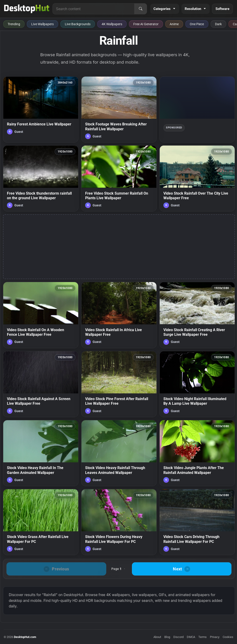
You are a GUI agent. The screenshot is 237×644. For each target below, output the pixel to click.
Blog (167, 637)
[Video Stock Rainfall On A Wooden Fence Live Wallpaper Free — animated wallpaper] (41, 315)
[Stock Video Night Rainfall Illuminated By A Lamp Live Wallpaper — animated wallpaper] (197, 384)
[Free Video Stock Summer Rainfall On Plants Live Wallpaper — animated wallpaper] (119, 178)
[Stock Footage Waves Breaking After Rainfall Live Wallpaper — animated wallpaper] (119, 109)
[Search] (140, 9)
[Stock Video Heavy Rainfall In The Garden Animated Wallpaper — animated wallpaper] (41, 453)
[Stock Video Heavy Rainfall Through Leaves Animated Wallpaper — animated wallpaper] (119, 453)
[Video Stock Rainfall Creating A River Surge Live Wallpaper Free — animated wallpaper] (197, 315)
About (157, 637)
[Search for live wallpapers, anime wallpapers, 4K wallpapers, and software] (94, 9)
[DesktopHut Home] (27, 9)
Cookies (228, 637)
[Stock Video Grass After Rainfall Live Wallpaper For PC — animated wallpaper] (41, 522)
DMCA (191, 637)
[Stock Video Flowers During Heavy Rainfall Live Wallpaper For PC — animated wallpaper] (119, 522)
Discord (178, 637)
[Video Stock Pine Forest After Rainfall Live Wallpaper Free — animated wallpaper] (119, 384)
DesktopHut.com (25, 637)
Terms (203, 637)
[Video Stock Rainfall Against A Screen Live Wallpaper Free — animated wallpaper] (41, 384)
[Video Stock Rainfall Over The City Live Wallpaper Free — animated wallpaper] (197, 178)
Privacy (215, 637)
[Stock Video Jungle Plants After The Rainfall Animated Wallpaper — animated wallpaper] (197, 453)
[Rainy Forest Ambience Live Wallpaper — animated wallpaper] (41, 109)
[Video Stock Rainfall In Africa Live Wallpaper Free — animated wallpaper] (119, 315)
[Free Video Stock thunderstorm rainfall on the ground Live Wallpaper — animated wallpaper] (41, 178)
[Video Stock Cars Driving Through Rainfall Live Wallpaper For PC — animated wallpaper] (197, 522)
